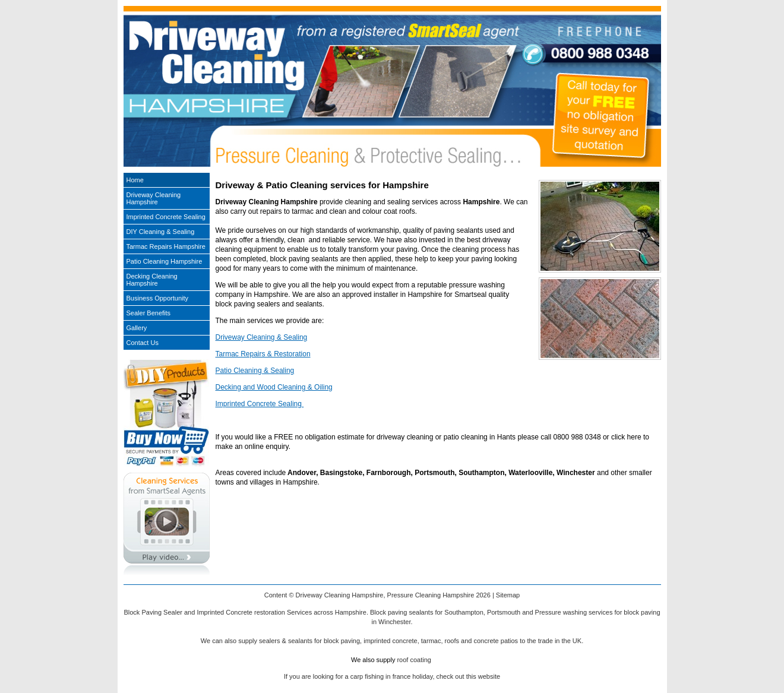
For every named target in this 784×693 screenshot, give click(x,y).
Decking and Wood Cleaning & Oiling (274, 387)
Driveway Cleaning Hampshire (154, 198)
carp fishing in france (381, 676)
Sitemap (508, 595)
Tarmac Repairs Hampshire (166, 246)
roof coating (414, 660)
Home (135, 180)
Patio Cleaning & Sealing (255, 371)
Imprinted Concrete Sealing (260, 404)
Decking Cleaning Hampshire (152, 280)
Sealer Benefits (149, 313)
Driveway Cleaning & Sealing (262, 337)
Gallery (137, 328)
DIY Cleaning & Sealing (161, 232)
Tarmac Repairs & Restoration (263, 354)
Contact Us (143, 343)
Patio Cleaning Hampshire (165, 261)
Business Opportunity (158, 298)
